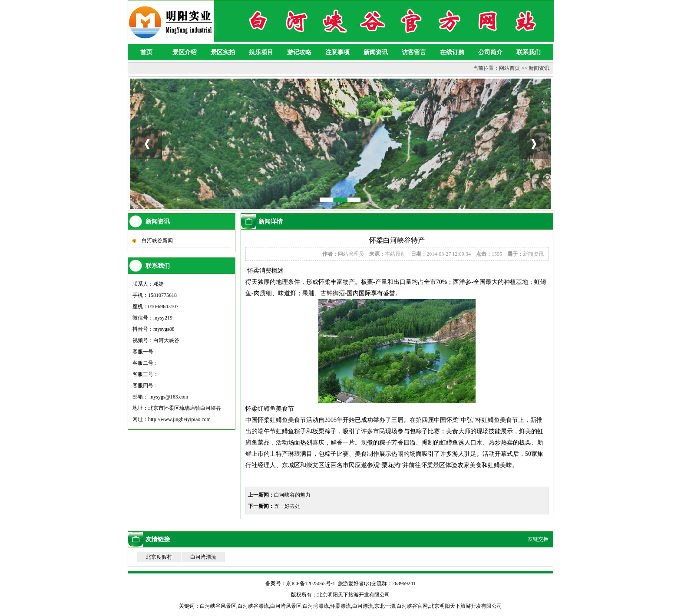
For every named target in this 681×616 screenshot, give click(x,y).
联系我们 (529, 52)
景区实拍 (223, 52)
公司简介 (490, 52)
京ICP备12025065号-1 (311, 583)
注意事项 (337, 52)
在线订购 (452, 52)
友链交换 (538, 539)
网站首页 (509, 68)
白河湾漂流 (203, 557)
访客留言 (414, 52)
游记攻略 (299, 52)
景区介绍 (185, 52)
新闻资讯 (376, 52)
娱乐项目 (261, 52)
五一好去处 (287, 506)
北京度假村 (159, 557)
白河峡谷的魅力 (292, 495)
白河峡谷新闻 (157, 240)
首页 (146, 52)
